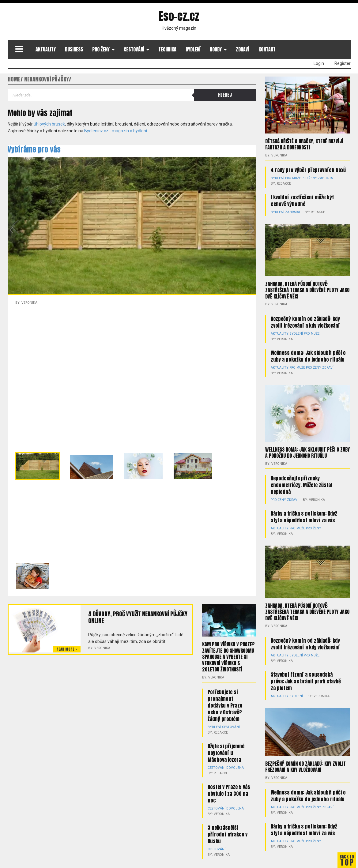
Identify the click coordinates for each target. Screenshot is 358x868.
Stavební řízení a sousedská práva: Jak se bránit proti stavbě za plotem (306, 669)
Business (74, 49)
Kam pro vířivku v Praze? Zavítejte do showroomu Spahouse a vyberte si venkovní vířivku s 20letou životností (228, 656)
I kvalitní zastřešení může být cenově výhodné (302, 200)
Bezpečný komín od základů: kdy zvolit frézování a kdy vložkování (305, 321)
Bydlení (193, 49)
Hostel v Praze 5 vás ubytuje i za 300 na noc (229, 793)
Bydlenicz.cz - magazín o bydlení (116, 131)
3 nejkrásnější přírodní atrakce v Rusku (228, 833)
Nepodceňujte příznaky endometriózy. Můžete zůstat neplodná (302, 479)
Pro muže (292, 178)
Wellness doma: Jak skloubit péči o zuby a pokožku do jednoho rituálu (308, 350)
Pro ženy (101, 49)
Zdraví (243, 49)
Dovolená (234, 767)
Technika (167, 49)
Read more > (67, 649)
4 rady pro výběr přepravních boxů (308, 170)
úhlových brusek (49, 124)
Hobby (216, 49)
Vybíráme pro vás (34, 149)
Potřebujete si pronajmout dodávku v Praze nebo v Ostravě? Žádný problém (225, 705)
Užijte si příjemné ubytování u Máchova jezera (226, 752)
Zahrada (323, 178)
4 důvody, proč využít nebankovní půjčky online (137, 617)
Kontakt (267, 49)
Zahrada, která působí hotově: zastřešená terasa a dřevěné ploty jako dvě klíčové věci (307, 290)
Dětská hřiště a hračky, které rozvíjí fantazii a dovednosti (304, 144)
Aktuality (46, 49)
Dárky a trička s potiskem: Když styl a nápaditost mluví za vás (304, 510)
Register (343, 63)
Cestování (134, 49)
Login (319, 63)
